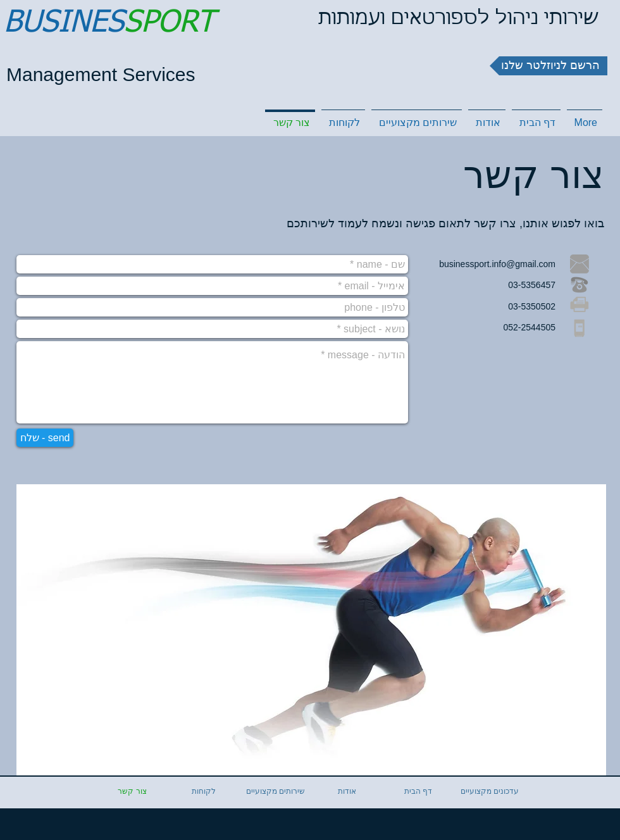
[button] (549, 66)
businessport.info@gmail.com (497, 264)
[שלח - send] (45, 438)
